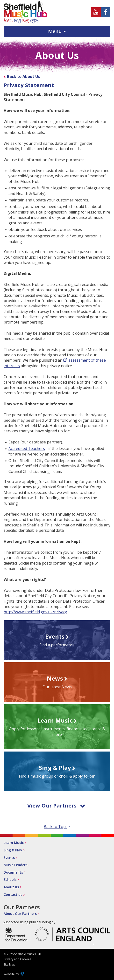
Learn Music (14, 843)
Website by (14, 974)
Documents (13, 872)
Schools (10, 880)
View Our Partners (56, 805)
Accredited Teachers (27, 449)
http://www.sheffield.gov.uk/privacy (35, 612)
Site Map (9, 964)
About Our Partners (20, 914)
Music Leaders (15, 865)
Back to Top (57, 827)
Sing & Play (13, 850)
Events (9, 858)
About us (11, 887)
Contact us (13, 894)
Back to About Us (24, 76)
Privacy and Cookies (17, 959)
